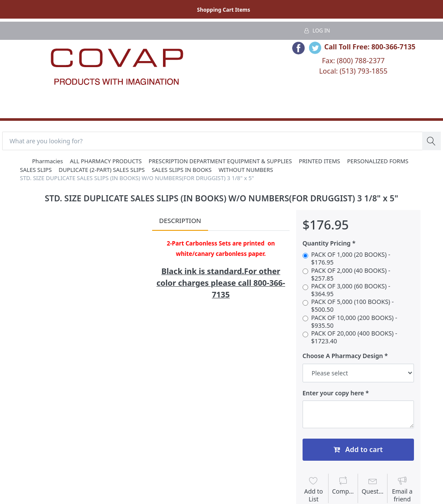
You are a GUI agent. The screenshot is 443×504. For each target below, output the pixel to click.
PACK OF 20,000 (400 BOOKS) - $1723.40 (354, 337)
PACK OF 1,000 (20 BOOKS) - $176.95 (351, 258)
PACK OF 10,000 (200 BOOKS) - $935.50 (354, 322)
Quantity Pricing (327, 243)
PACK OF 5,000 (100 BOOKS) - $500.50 (352, 306)
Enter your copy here (333, 393)
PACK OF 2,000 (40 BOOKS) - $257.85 (351, 275)
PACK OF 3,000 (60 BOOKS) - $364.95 (351, 290)
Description (180, 220)
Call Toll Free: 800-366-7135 (370, 47)
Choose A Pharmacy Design (343, 356)
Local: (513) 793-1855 (353, 71)
